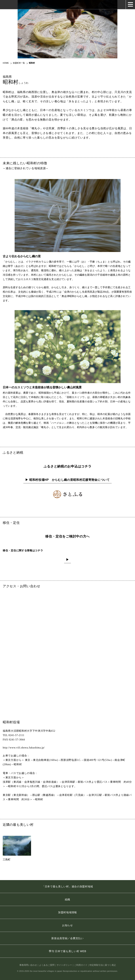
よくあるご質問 (47, 965)
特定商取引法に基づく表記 (103, 965)
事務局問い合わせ (28, 965)
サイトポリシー (64, 965)
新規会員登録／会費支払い (67, 938)
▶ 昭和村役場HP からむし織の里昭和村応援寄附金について (67, 480)
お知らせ (67, 925)
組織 (67, 899)
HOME (6, 63)
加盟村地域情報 (67, 912)
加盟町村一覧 (19, 63)
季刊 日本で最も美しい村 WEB (67, 951)
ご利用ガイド (81, 965)
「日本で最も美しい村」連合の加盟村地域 (67, 886)
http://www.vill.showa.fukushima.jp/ (24, 748)
